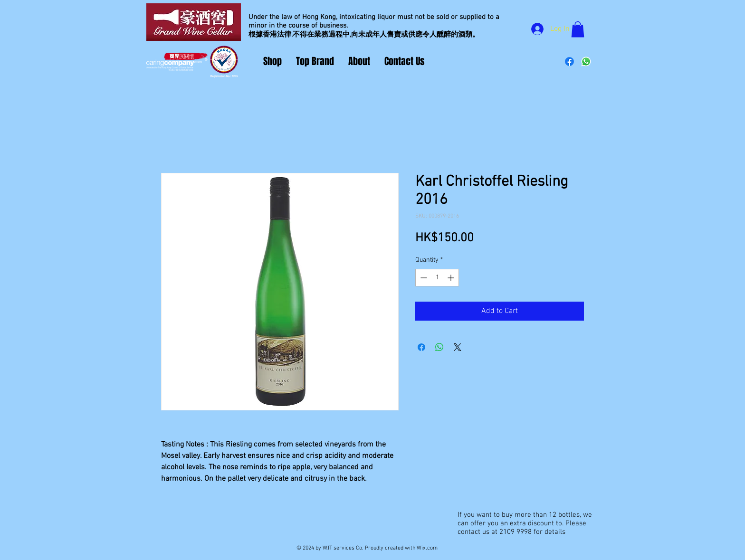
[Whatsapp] (586, 62)
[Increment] (452, 278)
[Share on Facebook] (421, 347)
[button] (578, 29)
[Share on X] (458, 347)
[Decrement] (423, 278)
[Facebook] (569, 62)
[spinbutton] (437, 278)
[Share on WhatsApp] (439, 347)
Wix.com (427, 548)
